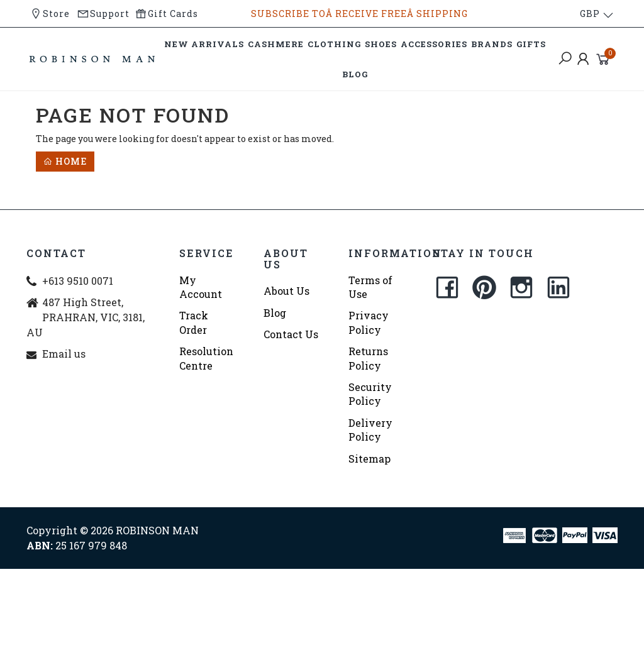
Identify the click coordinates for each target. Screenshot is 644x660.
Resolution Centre (206, 358)
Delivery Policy (370, 430)
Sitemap (369, 459)
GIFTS (531, 44)
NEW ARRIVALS (204, 44)
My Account (201, 287)
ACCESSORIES (434, 44)
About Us (286, 291)
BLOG (355, 74)
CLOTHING (334, 44)
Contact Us (291, 334)
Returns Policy (368, 358)
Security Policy (370, 394)
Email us (64, 354)
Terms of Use (370, 287)
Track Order (194, 322)
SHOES (381, 44)
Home (65, 161)
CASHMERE (276, 44)
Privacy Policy (369, 322)
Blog (275, 313)
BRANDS (492, 44)
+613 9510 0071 (78, 281)
